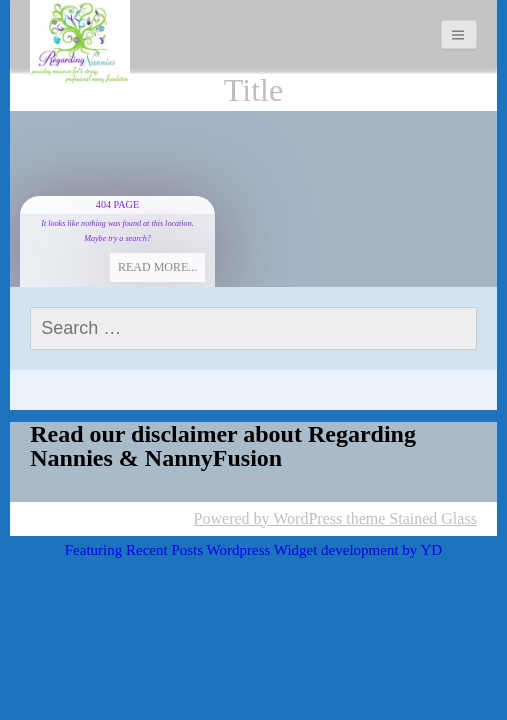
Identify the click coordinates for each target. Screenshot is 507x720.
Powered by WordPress (268, 518)
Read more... (157, 267)
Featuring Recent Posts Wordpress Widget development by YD (253, 550)
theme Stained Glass (409, 518)
